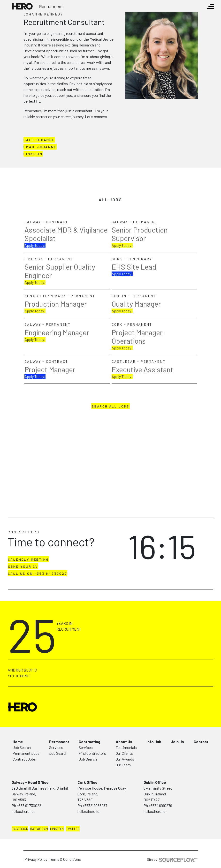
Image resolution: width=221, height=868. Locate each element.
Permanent (59, 742)
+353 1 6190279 (160, 805)
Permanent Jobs (26, 753)
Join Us (177, 742)
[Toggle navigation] (211, 7)
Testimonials (126, 747)
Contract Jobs (24, 759)
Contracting (89, 742)
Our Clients (124, 753)
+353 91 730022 (29, 805)
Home (18, 742)
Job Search (22, 747)
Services (56, 747)
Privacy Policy (36, 859)
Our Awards (125, 759)
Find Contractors (92, 753)
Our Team (123, 765)
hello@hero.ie (23, 811)
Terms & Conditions (65, 859)
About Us (124, 742)
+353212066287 (95, 805)
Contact (201, 742)
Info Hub (154, 742)
